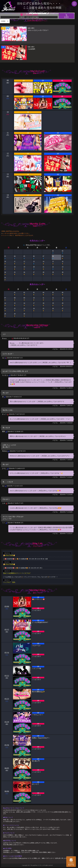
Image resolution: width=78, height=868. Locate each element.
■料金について (8, 817)
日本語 (3, 21)
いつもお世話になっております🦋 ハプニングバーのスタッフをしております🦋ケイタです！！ (31, 577)
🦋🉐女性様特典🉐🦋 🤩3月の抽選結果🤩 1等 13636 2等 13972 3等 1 (23, 568)
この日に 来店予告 (71, 862)
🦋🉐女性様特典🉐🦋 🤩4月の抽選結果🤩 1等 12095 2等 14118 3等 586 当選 (25, 559)
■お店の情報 (7, 848)
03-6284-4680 (31, 15)
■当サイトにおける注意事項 (13, 856)
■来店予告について (10, 841)
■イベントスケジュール (11, 825)
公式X (66, 16)
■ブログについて (9, 833)
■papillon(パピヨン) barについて (14, 808)
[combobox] (5, 21)
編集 (28, 338)
